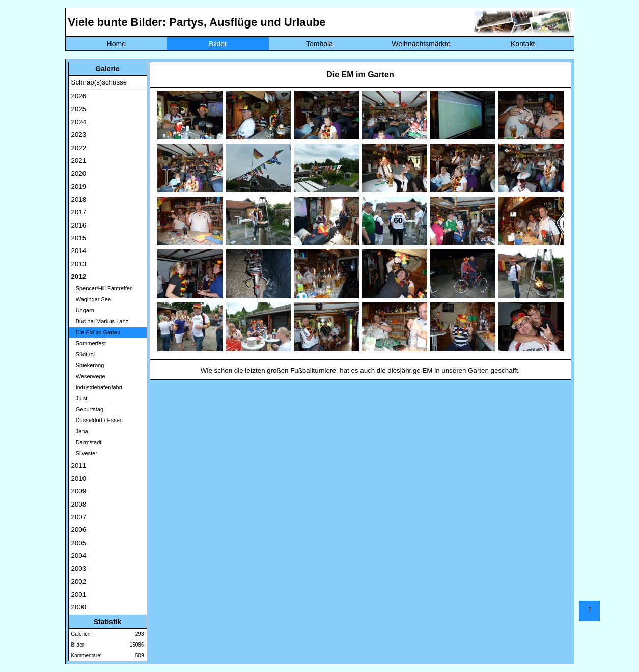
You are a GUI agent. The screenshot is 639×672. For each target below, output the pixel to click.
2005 (79, 543)
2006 (79, 530)
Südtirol (83, 354)
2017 (79, 212)
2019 (79, 187)
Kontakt (523, 44)
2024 (79, 122)
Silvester (84, 453)
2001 (79, 594)
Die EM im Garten (96, 332)
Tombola (319, 44)
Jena (80, 431)
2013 (79, 264)
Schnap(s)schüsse (99, 82)
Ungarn (83, 310)
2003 (79, 568)
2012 (79, 277)
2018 (79, 199)
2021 (79, 161)
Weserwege (88, 376)
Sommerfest (89, 343)
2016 (79, 225)
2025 (79, 109)
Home (116, 44)
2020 (79, 173)
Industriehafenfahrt (97, 387)
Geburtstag (88, 409)
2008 (79, 504)
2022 (79, 148)
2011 (79, 466)
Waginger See (91, 299)
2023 (79, 135)
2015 (79, 238)
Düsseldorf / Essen (97, 420)
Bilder (218, 44)
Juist (79, 398)
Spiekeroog (88, 365)
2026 (79, 96)
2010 (79, 478)
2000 (79, 607)
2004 (79, 556)
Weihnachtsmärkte (421, 44)
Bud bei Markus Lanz (100, 321)
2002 (79, 582)
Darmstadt (87, 442)
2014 (79, 251)
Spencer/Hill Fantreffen (102, 288)
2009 (79, 491)
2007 (79, 517)
